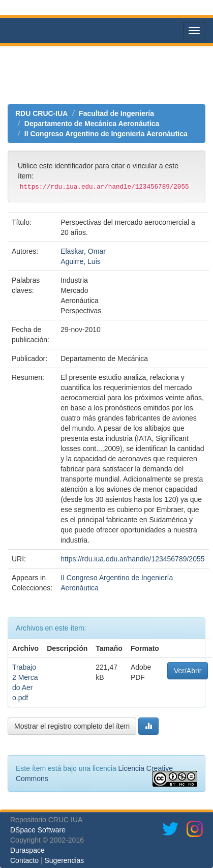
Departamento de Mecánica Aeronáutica (92, 124)
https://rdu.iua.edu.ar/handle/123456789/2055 (132, 559)
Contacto (24, 860)
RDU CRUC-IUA (41, 113)
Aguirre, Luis (81, 261)
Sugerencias (64, 860)
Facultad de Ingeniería (116, 113)
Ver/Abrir (188, 671)
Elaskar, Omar (83, 251)
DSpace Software (38, 830)
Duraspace (27, 850)
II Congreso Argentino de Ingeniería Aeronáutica (106, 134)
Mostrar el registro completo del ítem (72, 726)
